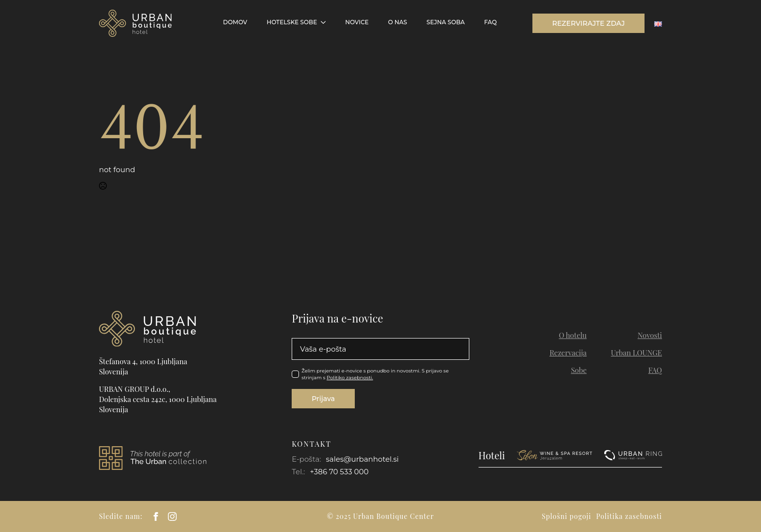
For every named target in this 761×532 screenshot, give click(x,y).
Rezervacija (568, 353)
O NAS (397, 22)
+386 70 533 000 (339, 472)
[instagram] (172, 516)
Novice (357, 22)
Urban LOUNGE (637, 353)
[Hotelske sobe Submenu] (326, 22)
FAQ (491, 22)
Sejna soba (446, 22)
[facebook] (156, 516)
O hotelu (572, 335)
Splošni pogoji (566, 516)
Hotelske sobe (292, 22)
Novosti (650, 335)
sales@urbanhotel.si (362, 459)
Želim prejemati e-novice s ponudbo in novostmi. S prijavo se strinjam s (375, 374)
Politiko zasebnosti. (350, 378)
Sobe (579, 370)
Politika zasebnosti (629, 516)
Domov (235, 22)
